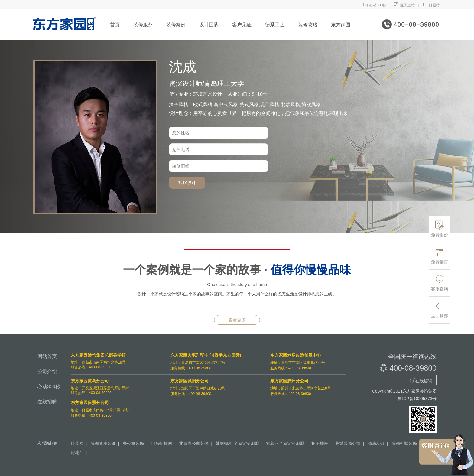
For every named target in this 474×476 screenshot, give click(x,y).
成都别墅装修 (404, 443)
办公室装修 (133, 443)
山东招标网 (161, 443)
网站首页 (47, 356)
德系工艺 (275, 25)
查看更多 (237, 320)
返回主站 (404, 5)
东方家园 (341, 25)
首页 (115, 25)
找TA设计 (187, 183)
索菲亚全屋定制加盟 (285, 443)
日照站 (431, 5)
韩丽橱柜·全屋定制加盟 (237, 443)
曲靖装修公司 (348, 443)
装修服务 (143, 25)
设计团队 (209, 25)
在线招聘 (47, 402)
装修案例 (176, 25)
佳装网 (77, 443)
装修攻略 (308, 25)
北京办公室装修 (194, 443)
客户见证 (242, 25)
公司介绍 (47, 372)
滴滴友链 (376, 443)
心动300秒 (375, 5)
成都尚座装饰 (103, 443)
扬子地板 (320, 443)
